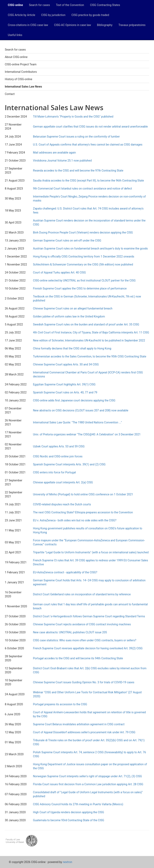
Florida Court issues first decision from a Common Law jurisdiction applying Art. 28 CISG (88, 784)
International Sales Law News (23, 87)
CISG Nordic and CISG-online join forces (58, 456)
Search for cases (40, 5)
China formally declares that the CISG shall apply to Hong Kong (72, 348)
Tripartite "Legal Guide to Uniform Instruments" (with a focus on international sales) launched (91, 552)
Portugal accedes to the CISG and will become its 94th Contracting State (78, 658)
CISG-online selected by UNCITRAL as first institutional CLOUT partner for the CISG (84, 280)
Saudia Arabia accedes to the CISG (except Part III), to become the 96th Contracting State (89, 181)
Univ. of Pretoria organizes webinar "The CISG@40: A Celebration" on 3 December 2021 (87, 434)
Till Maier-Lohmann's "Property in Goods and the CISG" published (73, 117)
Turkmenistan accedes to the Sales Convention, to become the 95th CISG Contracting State (90, 356)
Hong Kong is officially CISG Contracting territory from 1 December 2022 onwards (84, 256)
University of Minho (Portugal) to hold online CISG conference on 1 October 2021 (83, 494)
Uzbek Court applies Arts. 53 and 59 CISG (59, 446)
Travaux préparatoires (132, 25)
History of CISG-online (19, 79)
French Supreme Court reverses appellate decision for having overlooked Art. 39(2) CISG (88, 648)
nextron (67, 862)
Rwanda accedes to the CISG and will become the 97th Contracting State (78, 171)
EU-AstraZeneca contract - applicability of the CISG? (65, 572)
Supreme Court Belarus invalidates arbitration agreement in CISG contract (79, 724)
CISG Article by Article (21, 15)
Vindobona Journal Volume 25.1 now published (62, 161)
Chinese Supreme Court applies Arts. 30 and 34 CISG (66, 364)
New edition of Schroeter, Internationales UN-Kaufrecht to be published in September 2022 (89, 340)
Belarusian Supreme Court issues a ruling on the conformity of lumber (76, 137)
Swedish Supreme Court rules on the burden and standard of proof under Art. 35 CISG (86, 324)
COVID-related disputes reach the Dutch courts (62, 504)
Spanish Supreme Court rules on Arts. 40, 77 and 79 (65, 392)
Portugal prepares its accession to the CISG (60, 704)
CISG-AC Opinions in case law (73, 25)
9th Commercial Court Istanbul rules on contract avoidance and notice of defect (83, 189)
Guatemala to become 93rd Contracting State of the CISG (69, 820)
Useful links (15, 35)
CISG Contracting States (105, 5)
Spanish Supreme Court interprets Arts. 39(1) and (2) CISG (69, 464)
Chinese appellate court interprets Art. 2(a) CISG (63, 482)
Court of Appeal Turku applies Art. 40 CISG (59, 272)
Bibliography (105, 25)
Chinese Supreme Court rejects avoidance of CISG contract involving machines (82, 624)
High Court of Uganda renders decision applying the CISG (69, 812)
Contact (10, 94)
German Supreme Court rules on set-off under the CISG (67, 240)
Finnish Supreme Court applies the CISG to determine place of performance (80, 288)
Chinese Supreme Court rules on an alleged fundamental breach (73, 308)
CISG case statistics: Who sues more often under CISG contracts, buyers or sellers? (85, 640)
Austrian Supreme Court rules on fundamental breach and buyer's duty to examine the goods (90, 248)
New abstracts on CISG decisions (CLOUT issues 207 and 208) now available (81, 410)
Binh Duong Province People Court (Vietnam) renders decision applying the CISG (83, 232)
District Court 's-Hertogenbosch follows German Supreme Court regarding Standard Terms (89, 616)
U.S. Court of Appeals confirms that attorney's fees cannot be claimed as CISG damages (88, 145)
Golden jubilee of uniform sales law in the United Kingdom (69, 316)
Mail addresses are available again (55, 153)
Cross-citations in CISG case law (28, 25)
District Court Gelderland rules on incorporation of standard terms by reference (82, 594)
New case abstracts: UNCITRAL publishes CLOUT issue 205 (70, 632)
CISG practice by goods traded (90, 15)
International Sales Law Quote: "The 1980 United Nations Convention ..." (78, 422)
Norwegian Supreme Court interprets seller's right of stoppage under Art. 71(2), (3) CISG (88, 776)
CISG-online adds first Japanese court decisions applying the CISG (74, 400)
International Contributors (21, 72)
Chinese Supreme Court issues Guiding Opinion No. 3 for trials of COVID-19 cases (84, 682)
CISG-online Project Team (21, 64)
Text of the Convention (70, 5)
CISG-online (15, 5)
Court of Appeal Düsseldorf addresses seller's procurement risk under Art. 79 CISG (84, 732)
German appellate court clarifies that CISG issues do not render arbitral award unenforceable (90, 127)
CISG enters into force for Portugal (55, 472)
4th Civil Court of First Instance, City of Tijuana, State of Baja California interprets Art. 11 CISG (91, 332)
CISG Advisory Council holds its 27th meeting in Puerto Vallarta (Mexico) (78, 804)
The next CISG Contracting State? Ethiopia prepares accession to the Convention (83, 512)
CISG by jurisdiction (53, 15)
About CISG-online (16, 57)
